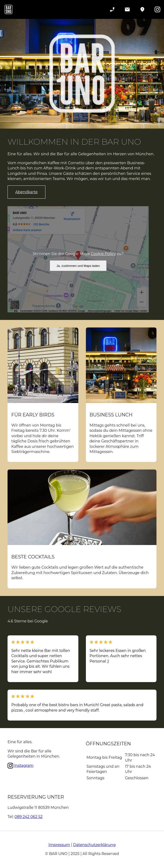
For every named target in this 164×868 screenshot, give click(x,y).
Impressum (59, 845)
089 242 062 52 (29, 817)
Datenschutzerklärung (94, 845)
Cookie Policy (103, 254)
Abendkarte (26, 192)
